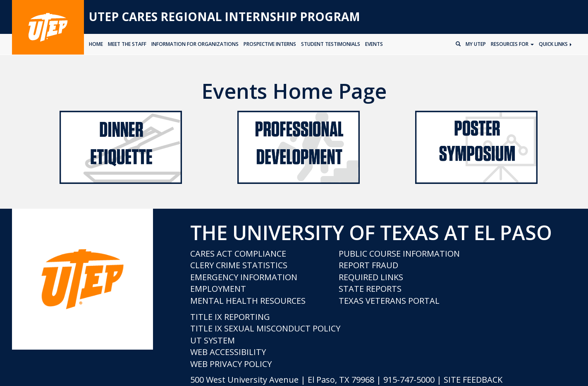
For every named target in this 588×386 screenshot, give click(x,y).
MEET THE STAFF (127, 44)
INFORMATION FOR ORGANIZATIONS (195, 44)
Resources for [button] (512, 44)
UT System (213, 340)
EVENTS (374, 44)
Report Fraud (368, 265)
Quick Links (555, 44)
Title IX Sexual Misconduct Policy (265, 328)
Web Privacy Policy (231, 364)
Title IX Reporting (230, 317)
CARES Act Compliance (238, 254)
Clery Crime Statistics (239, 265)
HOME (96, 44)
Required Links (371, 277)
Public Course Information (399, 254)
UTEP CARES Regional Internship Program (225, 17)
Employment (218, 289)
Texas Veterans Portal (389, 301)
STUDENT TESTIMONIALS (331, 44)
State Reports (370, 289)
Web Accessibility (228, 352)
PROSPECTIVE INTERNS (270, 44)
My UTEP (476, 44)
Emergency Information (244, 277)
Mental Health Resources (248, 301)
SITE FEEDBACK (473, 380)
